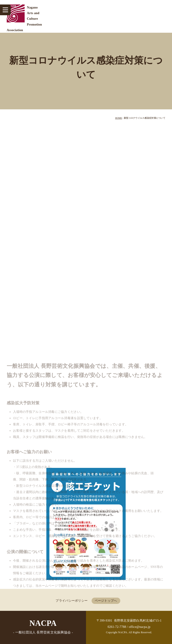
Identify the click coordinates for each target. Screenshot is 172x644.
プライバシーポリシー (72, 601)
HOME (119, 118)
